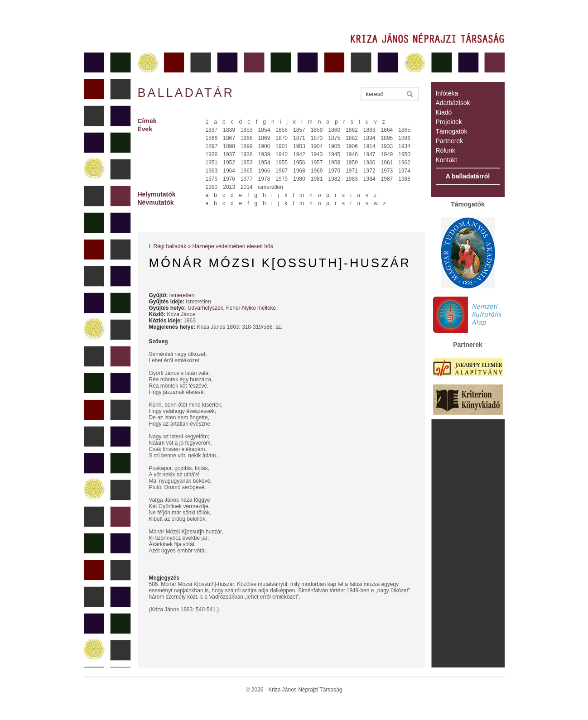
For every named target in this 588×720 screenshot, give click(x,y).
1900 (264, 146)
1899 (247, 146)
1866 (212, 138)
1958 (334, 163)
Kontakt (446, 160)
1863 (369, 130)
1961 (387, 163)
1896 (404, 138)
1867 (229, 138)
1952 (229, 163)
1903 (299, 146)
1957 (317, 163)
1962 (404, 163)
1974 (404, 171)
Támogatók (452, 131)
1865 (404, 130)
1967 (282, 171)
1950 (404, 154)
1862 (352, 130)
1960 (369, 163)
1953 (247, 163)
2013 (229, 187)
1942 (299, 154)
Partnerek (450, 141)
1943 (317, 154)
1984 (369, 179)
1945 (334, 154)
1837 (212, 130)
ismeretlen (271, 187)
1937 (229, 154)
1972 (369, 171)
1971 (352, 171)
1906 (352, 146)
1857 (299, 130)
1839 (229, 130)
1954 (264, 163)
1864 (387, 130)
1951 (212, 163)
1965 (247, 171)
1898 (229, 146)
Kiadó (444, 112)
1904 (317, 146)
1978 (264, 179)
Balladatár (186, 93)
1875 (334, 138)
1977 (247, 179)
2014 (247, 187)
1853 (247, 130)
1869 (264, 138)
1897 (212, 146)
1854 (264, 130)
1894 (369, 138)
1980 (299, 179)
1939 (264, 154)
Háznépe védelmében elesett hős (233, 246)
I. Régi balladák (168, 246)
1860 (334, 130)
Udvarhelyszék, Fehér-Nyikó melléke (232, 308)
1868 (247, 138)
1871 (299, 138)
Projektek (449, 122)
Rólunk (446, 150)
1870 (282, 138)
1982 (334, 179)
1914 (369, 146)
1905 (334, 146)
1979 (282, 179)
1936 (212, 154)
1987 (387, 179)
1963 (212, 171)
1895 (387, 138)
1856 (282, 130)
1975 (212, 179)
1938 (247, 154)
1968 (299, 171)
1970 (334, 171)
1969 (317, 171)
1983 (352, 179)
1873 (317, 138)
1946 (352, 154)
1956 (299, 163)
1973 (387, 171)
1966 (264, 171)
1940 (282, 154)
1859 (317, 130)
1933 (387, 146)
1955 (282, 163)
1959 (352, 163)
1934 (404, 146)
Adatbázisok (453, 103)
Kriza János (181, 314)
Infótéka (447, 93)
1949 (387, 154)
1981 (317, 179)
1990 (212, 187)
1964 (229, 171)
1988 (404, 179)
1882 (352, 138)
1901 (282, 146)
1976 (229, 179)
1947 (369, 154)
